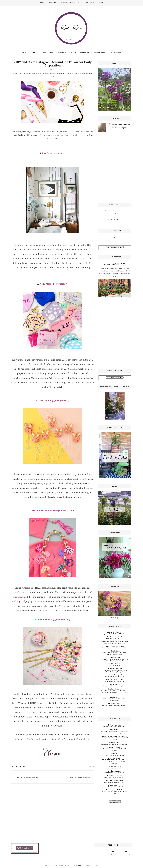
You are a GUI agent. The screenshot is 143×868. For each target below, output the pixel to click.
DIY (93, 766)
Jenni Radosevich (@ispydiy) (54, 153)
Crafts (89, 766)
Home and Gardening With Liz (114, 675)
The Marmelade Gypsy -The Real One (114, 736)
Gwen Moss (114, 684)
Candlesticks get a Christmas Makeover (114, 705)
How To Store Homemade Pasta (114, 782)
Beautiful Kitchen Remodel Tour (114, 681)
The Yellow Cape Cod (114, 669)
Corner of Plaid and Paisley (114, 646)
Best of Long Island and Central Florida (114, 642)
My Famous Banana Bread (114, 787)
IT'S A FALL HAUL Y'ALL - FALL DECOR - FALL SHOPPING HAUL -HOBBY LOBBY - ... (114, 692)
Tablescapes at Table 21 (114, 790)
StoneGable (114, 730)
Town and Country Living (114, 680)
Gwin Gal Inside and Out (114, 780)
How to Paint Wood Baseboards (114, 777)
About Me (53, 3)
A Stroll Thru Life (114, 785)
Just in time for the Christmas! (114, 677)
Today (81, 254)
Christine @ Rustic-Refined (120, 125)
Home (42, 3)
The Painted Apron (114, 766)
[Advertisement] (115, 167)
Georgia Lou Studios (91, 865)
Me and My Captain (114, 747)
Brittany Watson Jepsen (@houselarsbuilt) (54, 511)
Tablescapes (48, 53)
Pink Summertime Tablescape (114, 639)
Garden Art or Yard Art (80, 53)
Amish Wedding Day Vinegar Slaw (114, 643)
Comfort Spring (114, 657)
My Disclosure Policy (94, 3)
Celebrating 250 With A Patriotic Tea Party (114, 744)
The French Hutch (114, 758)
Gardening (35, 53)
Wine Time (114, 768)
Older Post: (80, 777)
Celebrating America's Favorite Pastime (114, 648)
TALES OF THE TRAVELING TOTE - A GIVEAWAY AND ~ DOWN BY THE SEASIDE (114, 762)
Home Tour (62, 53)
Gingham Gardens (114, 771)
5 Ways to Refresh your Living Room (114, 686)
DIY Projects (116, 53)
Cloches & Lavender (114, 632)
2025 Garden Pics (115, 264)
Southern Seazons (114, 689)
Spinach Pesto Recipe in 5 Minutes (114, 634)
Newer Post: (27, 777)
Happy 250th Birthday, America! (114, 755)
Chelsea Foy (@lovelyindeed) (54, 400)
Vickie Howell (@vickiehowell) (54, 619)
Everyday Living (114, 742)
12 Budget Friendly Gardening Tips (114, 773)
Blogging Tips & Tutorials (71, 3)
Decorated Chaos (114, 703)
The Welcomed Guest (114, 637)
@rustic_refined (24, 739)
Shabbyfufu (114, 697)
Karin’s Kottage (114, 651)
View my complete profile (119, 128)
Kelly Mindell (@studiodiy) (54, 284)
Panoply (114, 754)
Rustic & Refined (114, 664)
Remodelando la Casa (114, 776)
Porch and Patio (100, 53)
